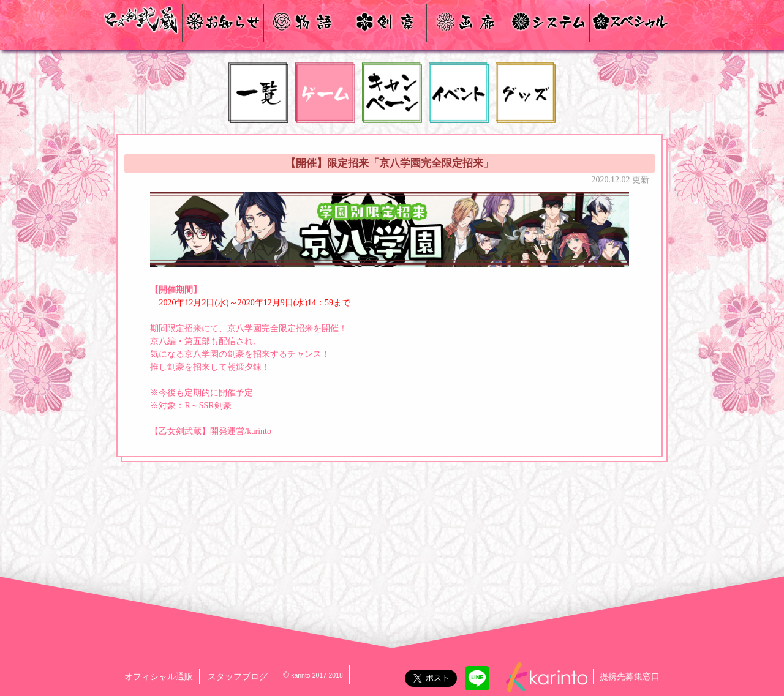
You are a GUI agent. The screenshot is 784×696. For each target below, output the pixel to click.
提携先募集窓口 (630, 677)
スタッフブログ (238, 677)
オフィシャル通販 (159, 677)
